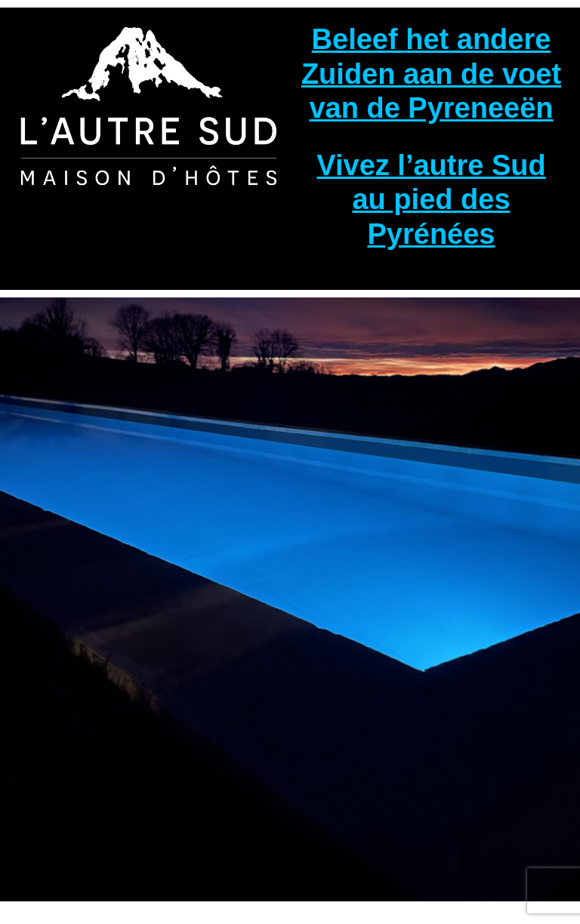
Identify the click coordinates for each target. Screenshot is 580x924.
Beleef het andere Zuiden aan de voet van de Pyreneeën (431, 74)
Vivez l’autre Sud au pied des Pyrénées (431, 200)
